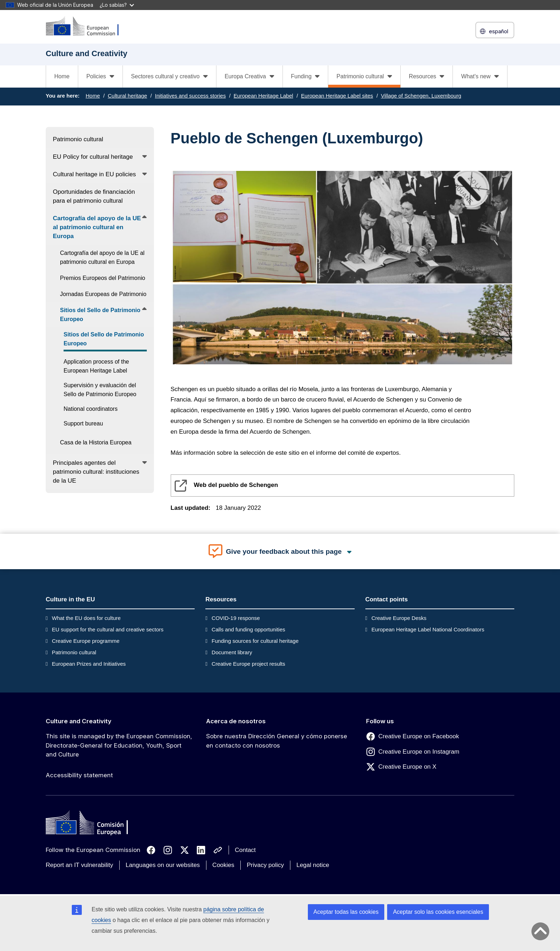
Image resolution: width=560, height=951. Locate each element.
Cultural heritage (127, 96)
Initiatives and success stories (190, 96)
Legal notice (313, 865)
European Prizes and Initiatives (89, 664)
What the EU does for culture (86, 618)
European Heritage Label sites (337, 96)
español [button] (495, 31)
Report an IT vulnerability (79, 865)
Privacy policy (265, 865)
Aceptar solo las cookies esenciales (438, 912)
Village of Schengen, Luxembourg (421, 96)
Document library (232, 652)
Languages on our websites (163, 865)
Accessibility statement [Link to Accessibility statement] (79, 775)
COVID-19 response (236, 618)
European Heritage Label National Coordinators (428, 629)
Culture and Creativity (79, 721)
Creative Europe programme (86, 641)
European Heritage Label (263, 96)
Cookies (223, 865)
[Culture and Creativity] (87, 27)
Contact (246, 850)
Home (62, 76)
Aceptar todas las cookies (346, 912)
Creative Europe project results (249, 664)
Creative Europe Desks (399, 618)
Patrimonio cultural (74, 652)
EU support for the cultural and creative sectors (108, 629)
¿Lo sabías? (117, 5)
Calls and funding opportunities (249, 629)
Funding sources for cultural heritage (255, 641)
